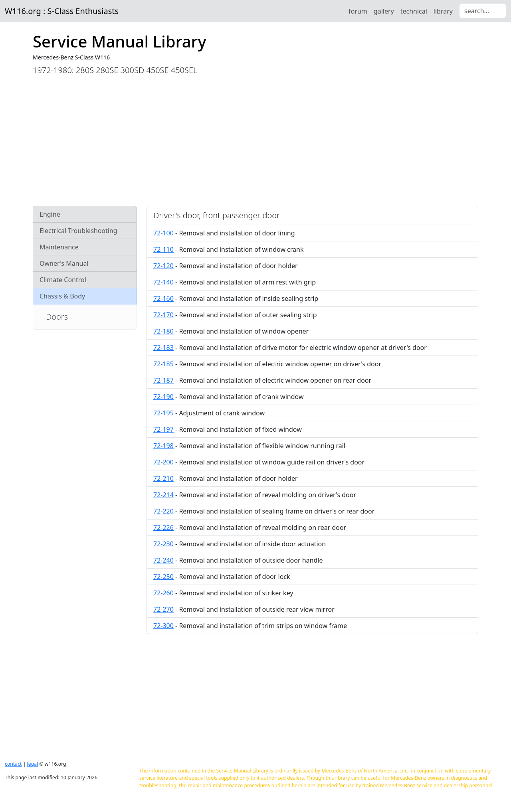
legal (33, 764)
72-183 (163, 348)
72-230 (163, 544)
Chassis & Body (62, 296)
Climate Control (63, 280)
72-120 (163, 266)
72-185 (163, 364)
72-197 (163, 429)
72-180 (163, 331)
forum (358, 11)
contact (13, 764)
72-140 (163, 282)
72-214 (163, 495)
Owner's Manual (64, 263)
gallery (384, 11)
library (443, 11)
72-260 (163, 593)
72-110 (163, 249)
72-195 (163, 413)
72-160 (163, 298)
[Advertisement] (255, 146)
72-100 (163, 233)
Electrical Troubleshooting (78, 231)
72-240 (163, 560)
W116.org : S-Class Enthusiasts (62, 11)
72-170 (163, 315)
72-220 (163, 511)
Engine (50, 214)
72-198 (163, 446)
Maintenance (59, 247)
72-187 (163, 380)
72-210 (163, 478)
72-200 (163, 462)
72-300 (163, 626)
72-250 (163, 577)
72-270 (163, 609)
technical (414, 11)
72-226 (163, 528)
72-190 (163, 397)
